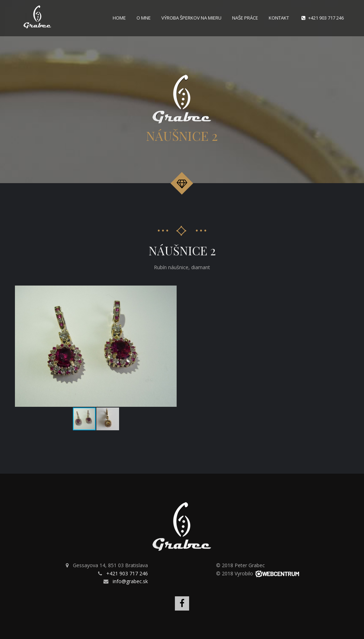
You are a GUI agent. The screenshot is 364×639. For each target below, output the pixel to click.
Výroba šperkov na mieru (191, 18)
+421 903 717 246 (326, 18)
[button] (170, 292)
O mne (144, 18)
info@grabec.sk (130, 581)
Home (119, 18)
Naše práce (245, 18)
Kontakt (279, 18)
